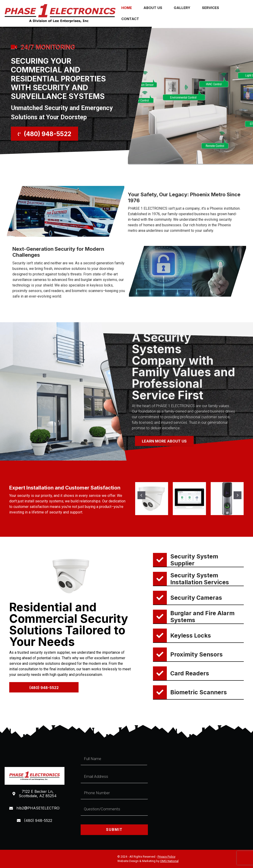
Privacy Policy (166, 857)
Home (127, 8)
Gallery (182, 8)
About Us (153, 8)
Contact (130, 19)
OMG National (169, 861)
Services (210, 8)
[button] (44, 134)
